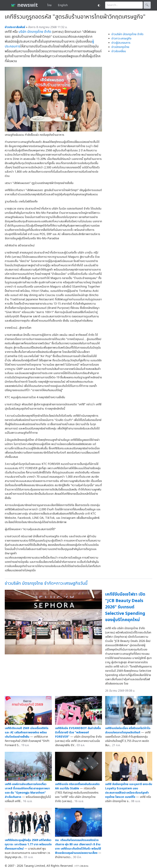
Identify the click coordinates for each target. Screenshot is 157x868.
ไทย (49, 5)
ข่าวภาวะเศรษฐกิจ (121, 39)
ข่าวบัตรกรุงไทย (120, 47)
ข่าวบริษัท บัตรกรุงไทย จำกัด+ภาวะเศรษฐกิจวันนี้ (46, 583)
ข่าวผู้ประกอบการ (121, 43)
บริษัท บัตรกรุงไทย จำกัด (35, 32)
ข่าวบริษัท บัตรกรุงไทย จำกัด (127, 34)
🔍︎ (147, 5)
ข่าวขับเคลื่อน (119, 51)
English (63, 5)
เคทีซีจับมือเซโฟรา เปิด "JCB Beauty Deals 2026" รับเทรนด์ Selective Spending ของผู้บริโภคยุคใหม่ (125, 607)
